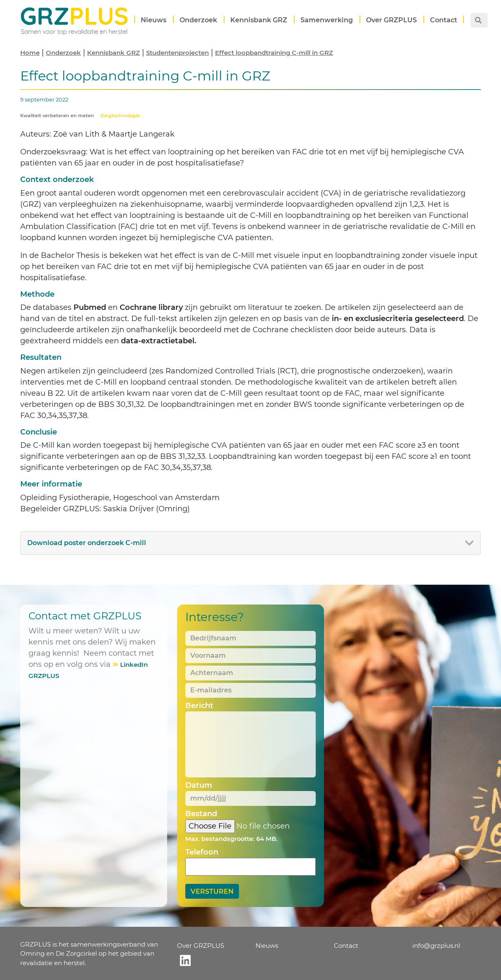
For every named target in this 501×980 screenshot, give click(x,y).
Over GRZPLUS (391, 20)
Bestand (201, 814)
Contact (444, 20)
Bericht (199, 706)
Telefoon (202, 852)
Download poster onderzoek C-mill (87, 543)
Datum (199, 785)
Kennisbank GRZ (259, 20)
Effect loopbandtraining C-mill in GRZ (274, 53)
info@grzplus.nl (436, 946)
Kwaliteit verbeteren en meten (57, 116)
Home (30, 53)
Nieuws (154, 20)
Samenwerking (327, 20)
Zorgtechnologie (120, 116)
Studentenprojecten (177, 53)
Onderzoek (198, 20)
